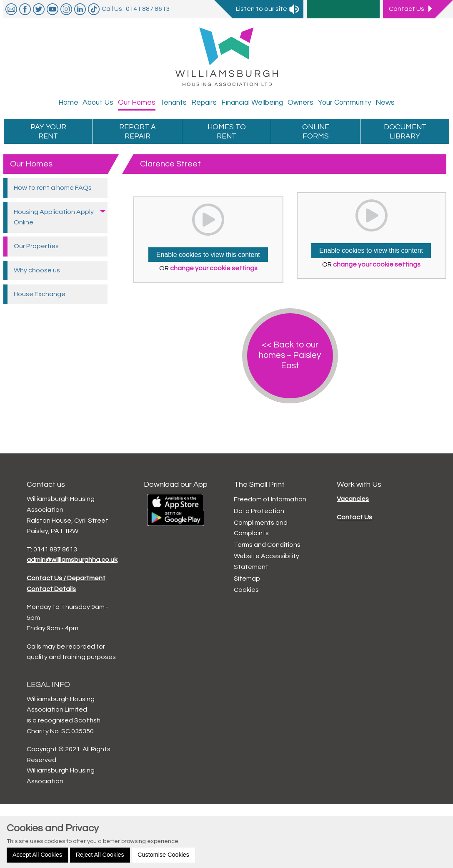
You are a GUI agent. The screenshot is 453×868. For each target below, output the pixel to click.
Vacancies (353, 499)
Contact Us (354, 517)
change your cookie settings (214, 268)
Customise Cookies (163, 855)
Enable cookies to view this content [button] (208, 255)
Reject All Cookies (100, 855)
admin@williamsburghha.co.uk (72, 560)
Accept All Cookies (37, 855)
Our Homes (31, 164)
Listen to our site (268, 9)
